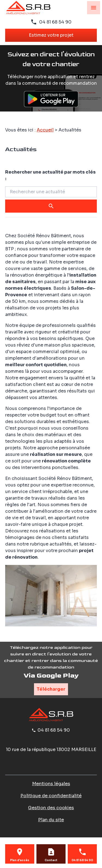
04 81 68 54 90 (55, 22)
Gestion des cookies (51, 808)
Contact (51, 860)
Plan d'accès (20, 860)
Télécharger (51, 689)
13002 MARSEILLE (51, 750)
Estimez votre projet (51, 35)
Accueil (45, 130)
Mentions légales (51, 784)
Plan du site (51, 820)
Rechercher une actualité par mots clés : (50, 175)
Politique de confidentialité (51, 796)
